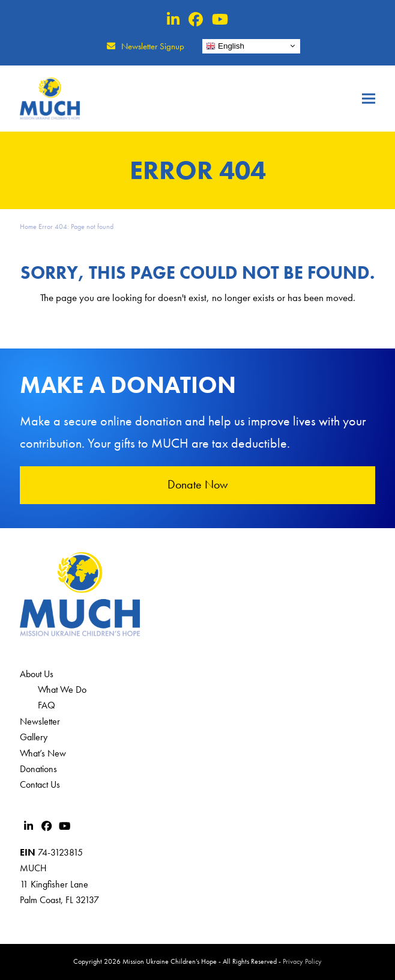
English (225, 46)
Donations (38, 769)
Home (28, 227)
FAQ (47, 705)
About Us (37, 674)
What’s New (43, 753)
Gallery (34, 737)
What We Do (62, 689)
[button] (369, 98)
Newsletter (40, 721)
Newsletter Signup (153, 46)
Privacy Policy (302, 961)
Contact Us (40, 784)
